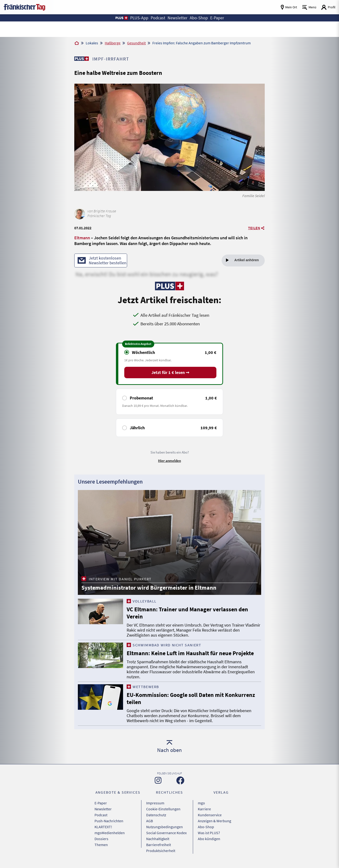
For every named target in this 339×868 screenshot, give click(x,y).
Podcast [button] (158, 18)
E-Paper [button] (217, 18)
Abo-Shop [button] (199, 18)
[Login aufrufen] (328, 7)
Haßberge (113, 43)
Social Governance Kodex (166, 833)
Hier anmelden (169, 461)
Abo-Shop (206, 827)
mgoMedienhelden (110, 833)
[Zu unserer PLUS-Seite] (82, 59)
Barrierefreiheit (159, 845)
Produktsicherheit (161, 851)
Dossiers (101, 839)
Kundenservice (210, 815)
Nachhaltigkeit (158, 839)
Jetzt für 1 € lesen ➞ (170, 372)
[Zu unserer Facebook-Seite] (180, 780)
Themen (101, 845)
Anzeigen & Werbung (214, 821)
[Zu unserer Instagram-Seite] (158, 780)
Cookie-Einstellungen (163, 809)
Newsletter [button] (177, 18)
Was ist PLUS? (209, 833)
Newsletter (103, 809)
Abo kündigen (209, 839)
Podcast (101, 815)
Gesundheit (136, 43)
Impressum (155, 803)
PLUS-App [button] (139, 18)
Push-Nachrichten (109, 821)
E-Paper (101, 803)
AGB (150, 821)
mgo (201, 803)
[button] (121, 18)
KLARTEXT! (103, 827)
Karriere (204, 809)
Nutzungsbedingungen (165, 827)
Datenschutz (156, 815)
